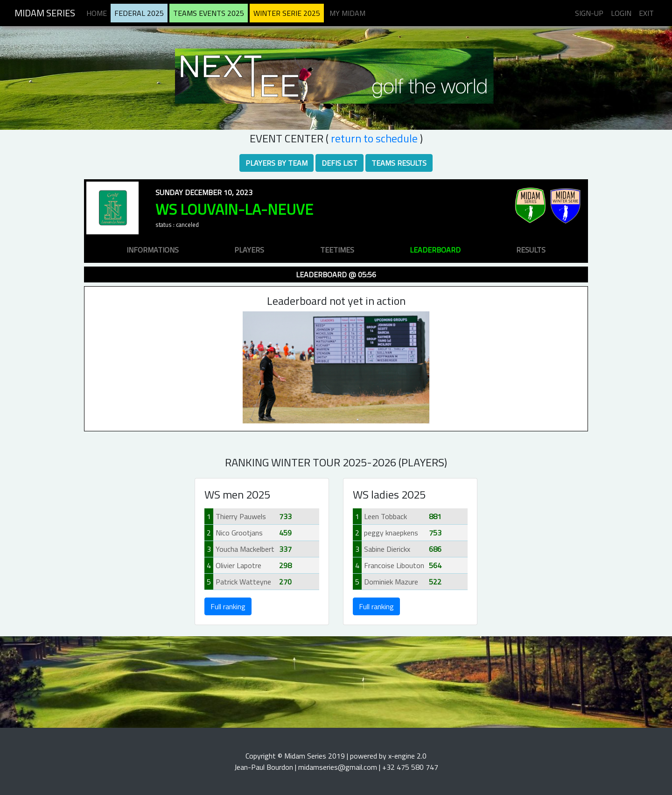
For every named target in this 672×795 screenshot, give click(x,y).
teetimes (337, 250)
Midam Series (45, 13)
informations (153, 250)
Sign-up (589, 13)
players (249, 250)
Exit (646, 13)
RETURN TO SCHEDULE (374, 138)
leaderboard (435, 250)
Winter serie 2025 (287, 13)
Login (621, 13)
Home (97, 13)
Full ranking (228, 606)
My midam (347, 13)
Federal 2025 (139, 13)
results (531, 250)
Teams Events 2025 (209, 13)
